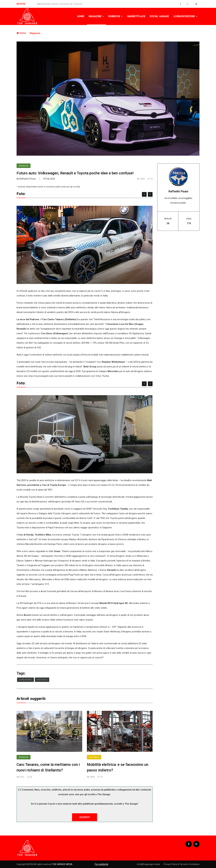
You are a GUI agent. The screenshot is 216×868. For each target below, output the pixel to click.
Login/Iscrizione (184, 16)
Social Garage (159, 16)
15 (150, 179)
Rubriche (114, 16)
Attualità (24, 166)
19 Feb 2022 (49, 179)
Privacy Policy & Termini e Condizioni (182, 864)
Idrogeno (42, 680)
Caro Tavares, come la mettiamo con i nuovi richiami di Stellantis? (48, 767)
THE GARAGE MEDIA (62, 864)
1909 (91, 777)
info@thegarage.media (148, 864)
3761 (20, 777)
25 (30, 777)
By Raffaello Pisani (26, 179)
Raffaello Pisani (178, 191)
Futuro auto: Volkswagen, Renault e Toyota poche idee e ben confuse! (75, 173)
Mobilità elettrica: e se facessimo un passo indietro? (118, 767)
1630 (141, 179)
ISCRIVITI (85, 817)
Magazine (95, 16)
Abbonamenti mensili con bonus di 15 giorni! (60, 4)
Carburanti (25, 680)
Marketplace (136, 16)
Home (81, 16)
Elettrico (94, 757)
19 (100, 777)
